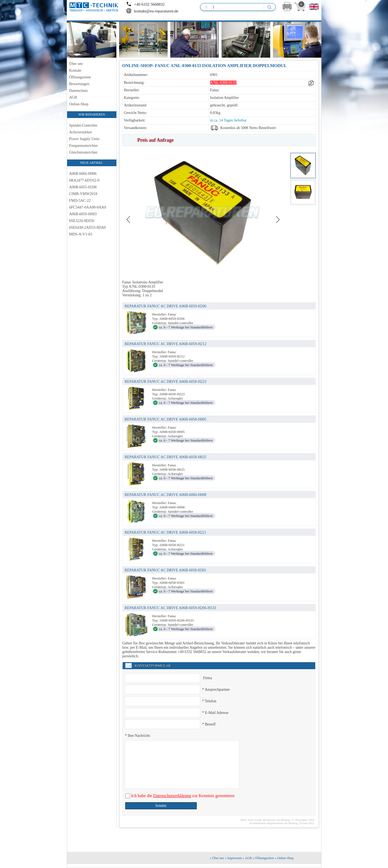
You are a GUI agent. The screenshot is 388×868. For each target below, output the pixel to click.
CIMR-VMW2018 (83, 194)
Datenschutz (79, 91)
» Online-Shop (284, 858)
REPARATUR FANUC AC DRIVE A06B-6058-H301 (166, 570)
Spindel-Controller (83, 125)
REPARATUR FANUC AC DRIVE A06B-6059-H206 (166, 306)
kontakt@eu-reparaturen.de (152, 11)
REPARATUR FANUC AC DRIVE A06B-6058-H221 (166, 532)
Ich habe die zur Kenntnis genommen (182, 796)
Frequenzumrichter (84, 146)
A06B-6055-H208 (83, 187)
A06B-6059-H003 (83, 214)
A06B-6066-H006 (83, 174)
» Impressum (233, 858)
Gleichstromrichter (84, 152)
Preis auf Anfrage (156, 140)
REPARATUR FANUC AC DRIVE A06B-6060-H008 (166, 495)
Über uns (76, 64)
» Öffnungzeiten (263, 858)
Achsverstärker (81, 132)
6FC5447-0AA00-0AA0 (88, 207)
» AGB (247, 858)
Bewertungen (79, 84)
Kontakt (75, 70)
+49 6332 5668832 (145, 4)
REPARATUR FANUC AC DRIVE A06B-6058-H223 (166, 382)
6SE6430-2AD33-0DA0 (88, 228)
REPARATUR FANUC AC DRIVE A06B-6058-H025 (166, 457)
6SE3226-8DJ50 (82, 221)
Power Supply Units (84, 139)
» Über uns (217, 858)
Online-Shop (79, 104)
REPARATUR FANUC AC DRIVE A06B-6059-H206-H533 (170, 608)
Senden (161, 806)
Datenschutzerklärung (172, 796)
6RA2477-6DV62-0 (84, 180)
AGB (73, 97)
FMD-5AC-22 (80, 201)
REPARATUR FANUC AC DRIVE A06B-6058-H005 (166, 419)
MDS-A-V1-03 (81, 234)
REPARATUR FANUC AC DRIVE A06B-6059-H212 (166, 344)
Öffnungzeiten (80, 77)
